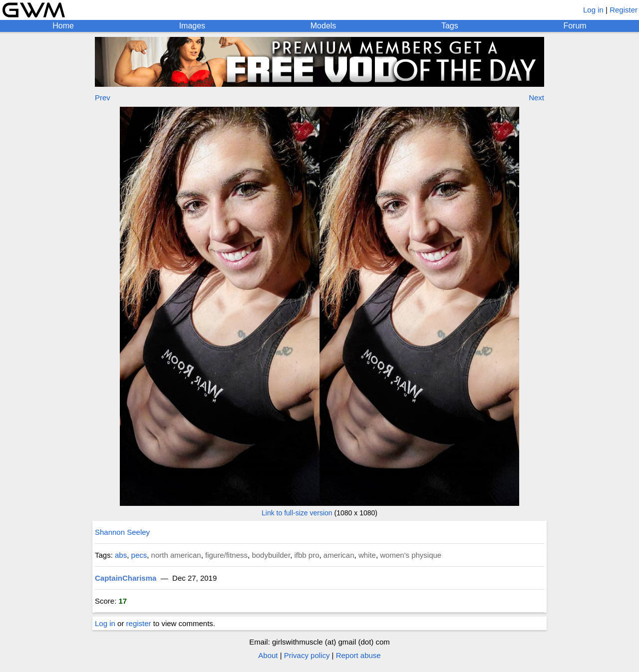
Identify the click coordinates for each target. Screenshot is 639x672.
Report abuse (358, 655)
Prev (103, 98)
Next (536, 98)
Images (192, 26)
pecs (139, 555)
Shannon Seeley (122, 532)
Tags (450, 26)
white (367, 555)
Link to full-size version (297, 513)
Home (63, 26)
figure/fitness (226, 555)
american (339, 555)
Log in (593, 10)
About (268, 655)
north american (176, 555)
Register (624, 10)
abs (121, 555)
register (139, 623)
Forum (575, 26)
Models (323, 26)
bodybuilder (271, 555)
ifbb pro (307, 555)
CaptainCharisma (126, 578)
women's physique (411, 555)
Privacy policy (307, 655)
